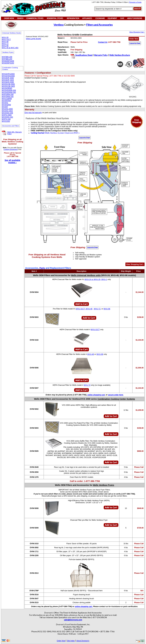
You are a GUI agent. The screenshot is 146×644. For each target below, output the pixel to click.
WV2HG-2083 (7, 109)
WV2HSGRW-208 (9, 90)
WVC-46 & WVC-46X (10, 48)
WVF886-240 (7, 59)
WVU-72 (5, 44)
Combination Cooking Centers (10, 69)
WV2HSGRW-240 (9, 92)
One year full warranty (33, 113)
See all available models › (12, 161)
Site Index (71, 641)
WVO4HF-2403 (8, 80)
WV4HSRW (6, 105)
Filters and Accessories (99, 25)
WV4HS (5, 103)
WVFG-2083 (7, 115)
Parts (42, 268)
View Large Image (33, 39)
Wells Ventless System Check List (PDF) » (55, 133)
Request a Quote (135, 2)
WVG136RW (7, 99)
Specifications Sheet (84, 55)
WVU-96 (5, 46)
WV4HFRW (6, 101)
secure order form (116, 395)
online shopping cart (96, 395)
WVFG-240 (6, 119)
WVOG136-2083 (8, 84)
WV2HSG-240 (7, 117)
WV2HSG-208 (7, 113)
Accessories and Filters (11, 126)
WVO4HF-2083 (8, 78)
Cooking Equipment (11, 149)
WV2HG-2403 (7, 111)
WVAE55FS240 (8, 63)
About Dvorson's (83, 641)
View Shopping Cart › (137, 32)
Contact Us (103, 42)
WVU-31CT (6, 40)
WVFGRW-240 (8, 97)
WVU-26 (5, 37)
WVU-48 (5, 42)
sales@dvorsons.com (73, 620)
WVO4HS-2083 (8, 82)
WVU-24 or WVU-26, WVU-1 (96, 279)
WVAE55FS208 (8, 61)
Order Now (134, 39)
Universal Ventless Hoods (12, 33)
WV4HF (5, 107)
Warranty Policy (101, 55)
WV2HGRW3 (7, 88)
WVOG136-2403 (8, 86)
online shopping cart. (84, 607)
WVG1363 (6, 121)
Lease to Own (135, 43)
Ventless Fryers (8, 52)
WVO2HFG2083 (8, 74)
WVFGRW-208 (8, 95)
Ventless (59, 25)
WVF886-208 (7, 57)
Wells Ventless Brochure (120, 55)
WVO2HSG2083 (8, 76)
